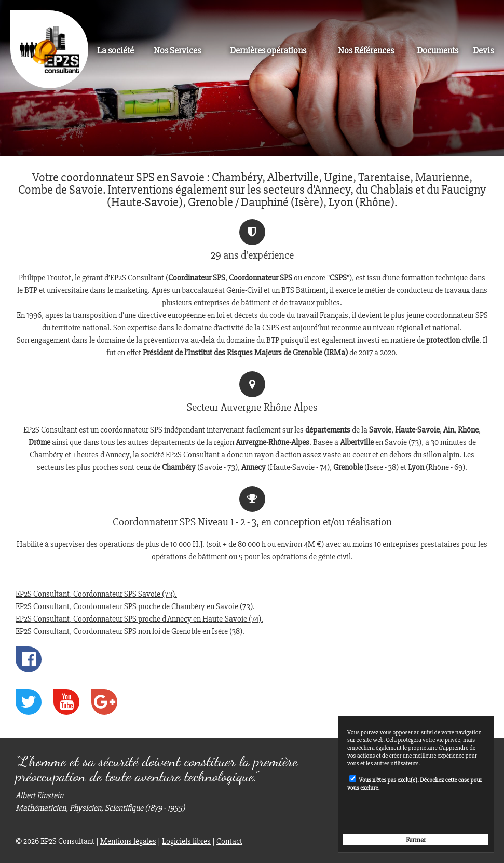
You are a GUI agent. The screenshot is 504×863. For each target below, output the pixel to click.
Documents (438, 51)
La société (115, 51)
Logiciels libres (186, 841)
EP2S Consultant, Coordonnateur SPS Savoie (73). (96, 594)
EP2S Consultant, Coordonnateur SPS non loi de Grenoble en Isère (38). (130, 631)
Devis (483, 51)
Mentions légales (128, 841)
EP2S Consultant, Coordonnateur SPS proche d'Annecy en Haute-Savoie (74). (139, 619)
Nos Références (366, 51)
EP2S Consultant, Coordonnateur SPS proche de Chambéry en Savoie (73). (135, 606)
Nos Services (177, 51)
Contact (229, 841)
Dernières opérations (268, 51)
